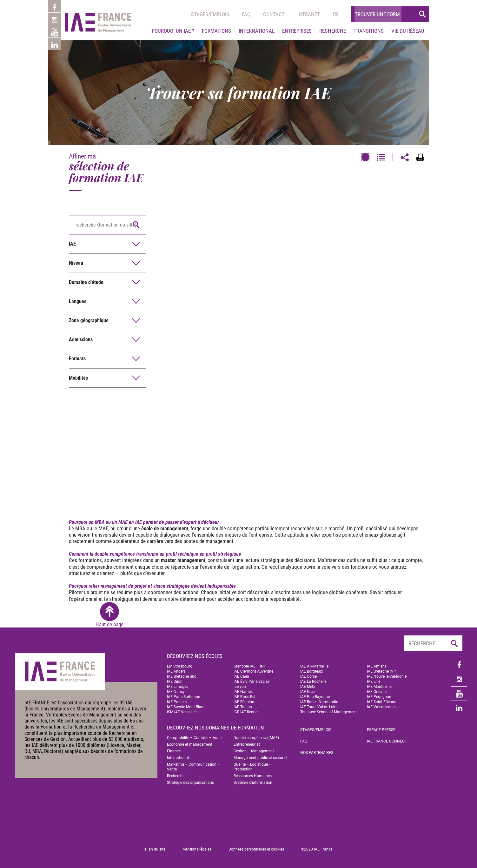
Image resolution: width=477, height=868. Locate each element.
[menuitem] (335, 14)
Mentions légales (197, 849)
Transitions (369, 31)
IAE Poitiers (177, 702)
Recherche (333, 31)
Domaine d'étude (86, 282)
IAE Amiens (377, 666)
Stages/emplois (210, 14)
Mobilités (78, 378)
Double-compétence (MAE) (256, 738)
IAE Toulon (243, 707)
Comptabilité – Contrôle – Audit (194, 738)
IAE (72, 244)
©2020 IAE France (317, 849)
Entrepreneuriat (247, 744)
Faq (246, 14)
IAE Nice (307, 692)
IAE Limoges (178, 687)
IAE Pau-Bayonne (315, 697)
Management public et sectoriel (260, 758)
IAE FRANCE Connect (387, 741)
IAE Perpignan (379, 697)
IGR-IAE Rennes (246, 712)
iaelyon (240, 687)
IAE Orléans (377, 692)
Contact (274, 14)
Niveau (76, 263)
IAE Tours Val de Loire (319, 707)
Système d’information (253, 783)
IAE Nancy (176, 692)
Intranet (309, 14)
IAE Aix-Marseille (314, 666)
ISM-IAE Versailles (182, 712)
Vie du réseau (408, 31)
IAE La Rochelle (313, 682)
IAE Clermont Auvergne (253, 671)
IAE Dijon (175, 682)
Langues (78, 301)
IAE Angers (176, 671)
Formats (77, 359)
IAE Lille (374, 682)
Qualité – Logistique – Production (252, 767)
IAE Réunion (244, 702)
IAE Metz (308, 687)
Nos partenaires (317, 753)
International (257, 31)
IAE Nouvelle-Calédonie (387, 676)
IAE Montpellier (380, 687)
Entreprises (297, 31)
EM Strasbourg (180, 666)
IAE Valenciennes (382, 707)
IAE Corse (308, 676)
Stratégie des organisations (190, 783)
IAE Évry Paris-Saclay (252, 682)
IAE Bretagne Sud (182, 676)
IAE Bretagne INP (381, 671)
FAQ (304, 741)
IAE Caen (241, 676)
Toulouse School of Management (328, 712)
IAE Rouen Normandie (319, 702)
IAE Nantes (243, 692)
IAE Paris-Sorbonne (183, 697)
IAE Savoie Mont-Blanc (186, 707)
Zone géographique (89, 320)
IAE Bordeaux (312, 671)
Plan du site (155, 849)
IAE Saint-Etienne (381, 702)
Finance (174, 751)
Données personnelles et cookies (256, 849)
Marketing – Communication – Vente (193, 767)
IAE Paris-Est (245, 697)
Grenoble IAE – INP (250, 666)
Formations (216, 31)
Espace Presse (381, 730)
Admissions (81, 339)
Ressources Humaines (253, 776)
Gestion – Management (254, 751)
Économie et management (190, 744)
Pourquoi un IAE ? (173, 31)
